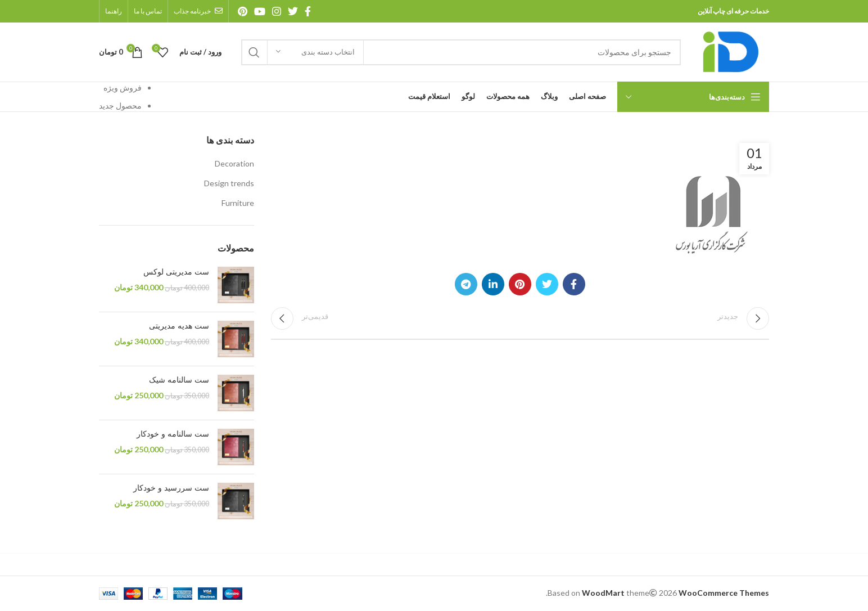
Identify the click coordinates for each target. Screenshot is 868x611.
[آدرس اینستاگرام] (277, 11)
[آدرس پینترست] (243, 11)
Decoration (234, 163)
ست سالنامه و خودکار (173, 434)
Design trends (229, 183)
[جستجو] (461, 52)
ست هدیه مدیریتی (179, 326)
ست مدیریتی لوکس (176, 272)
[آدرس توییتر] (293, 11)
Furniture (238, 203)
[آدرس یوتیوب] (260, 11)
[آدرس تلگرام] (466, 284)
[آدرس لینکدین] (493, 284)
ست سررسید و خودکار (171, 488)
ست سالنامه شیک (179, 380)
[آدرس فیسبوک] (308, 11)
